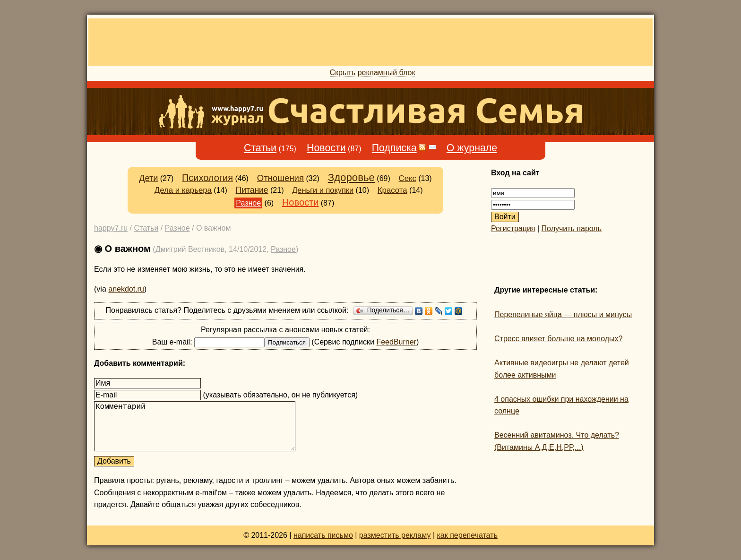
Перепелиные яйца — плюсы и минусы (563, 314)
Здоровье (351, 177)
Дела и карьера (183, 190)
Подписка (394, 148)
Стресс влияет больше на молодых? (558, 339)
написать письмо (323, 535)
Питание (252, 190)
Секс (408, 178)
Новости (326, 148)
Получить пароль (572, 228)
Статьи (260, 148)
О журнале (472, 148)
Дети (148, 178)
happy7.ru (111, 228)
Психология (207, 178)
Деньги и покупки (323, 190)
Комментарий (195, 426)
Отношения (280, 178)
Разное (248, 203)
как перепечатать (467, 535)
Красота (392, 190)
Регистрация (513, 228)
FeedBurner (396, 342)
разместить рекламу (395, 535)
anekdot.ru (126, 289)
